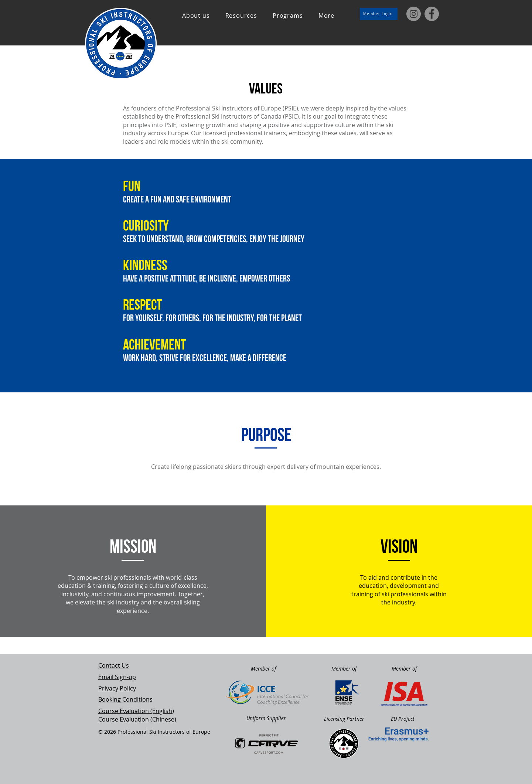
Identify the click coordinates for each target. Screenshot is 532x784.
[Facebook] (432, 14)
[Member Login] (379, 14)
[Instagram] (414, 14)
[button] (196, 16)
